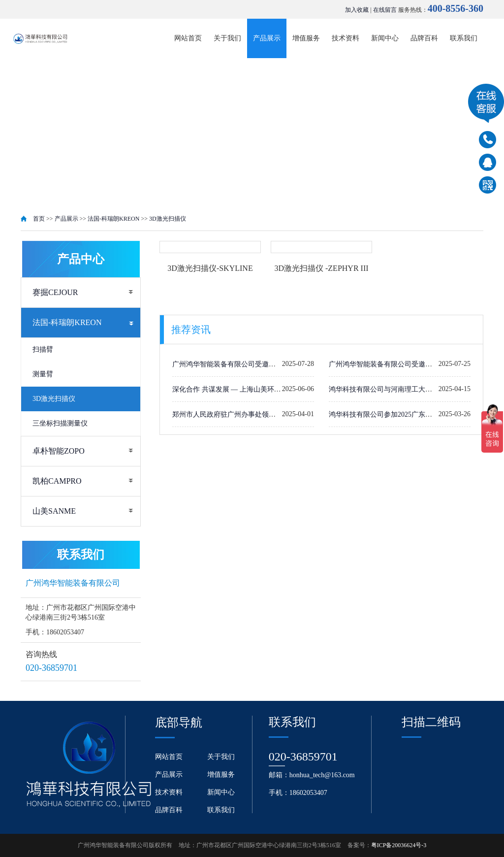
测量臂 (43, 374)
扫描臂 (43, 349)
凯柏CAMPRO (57, 481)
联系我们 (464, 38)
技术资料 (346, 38)
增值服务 (306, 38)
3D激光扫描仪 (168, 219)
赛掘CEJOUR (55, 292)
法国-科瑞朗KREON (113, 219)
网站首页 (188, 38)
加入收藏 (357, 10)
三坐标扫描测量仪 (60, 423)
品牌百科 (424, 38)
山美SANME (54, 511)
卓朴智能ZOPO (59, 451)
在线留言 (385, 10)
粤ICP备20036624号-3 (399, 845)
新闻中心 (385, 38)
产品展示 (267, 38)
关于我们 (227, 38)
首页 (39, 219)
